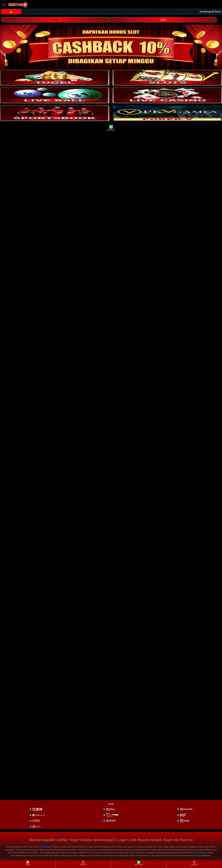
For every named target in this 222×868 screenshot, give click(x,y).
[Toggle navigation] (4, 5)
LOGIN (163, 20)
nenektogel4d (46, 847)
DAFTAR (55, 20)
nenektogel (202, 853)
